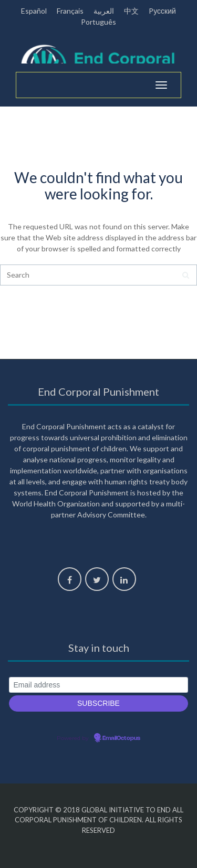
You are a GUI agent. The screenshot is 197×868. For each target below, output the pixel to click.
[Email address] (98, 685)
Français (70, 11)
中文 (131, 11)
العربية (104, 11)
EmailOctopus (121, 738)
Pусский (162, 11)
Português (98, 22)
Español (34, 11)
